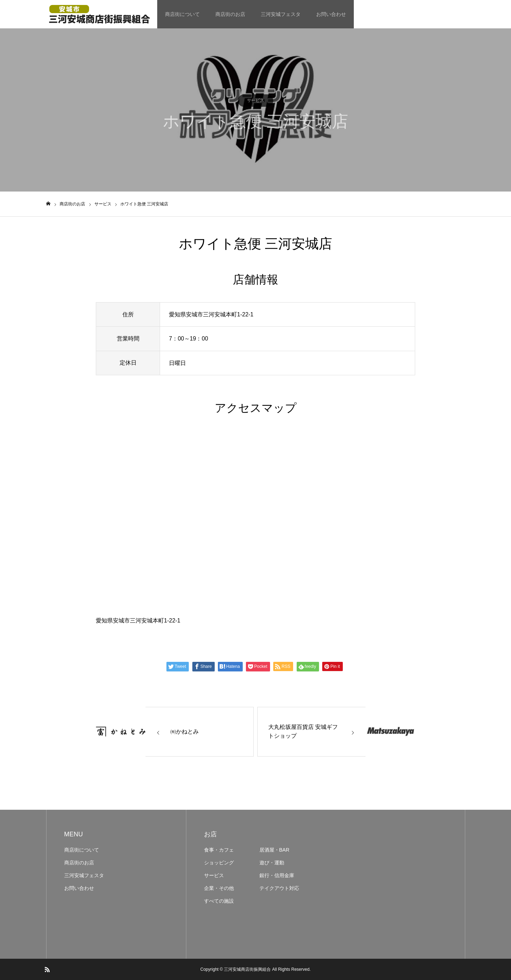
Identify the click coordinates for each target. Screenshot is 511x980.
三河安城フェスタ (281, 14)
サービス (255, 100)
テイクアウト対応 (279, 888)
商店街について (182, 14)
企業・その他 (219, 888)
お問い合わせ (331, 14)
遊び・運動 (272, 863)
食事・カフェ (219, 850)
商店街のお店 (230, 14)
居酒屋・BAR (274, 850)
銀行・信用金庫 (277, 875)
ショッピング (219, 863)
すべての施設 (219, 901)
